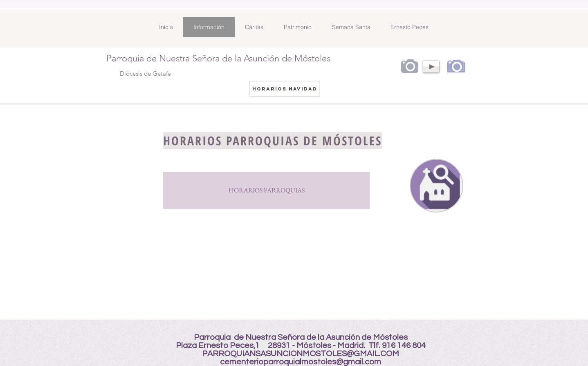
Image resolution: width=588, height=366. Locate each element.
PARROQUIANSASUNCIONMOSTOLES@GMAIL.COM (301, 354)
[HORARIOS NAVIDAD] (285, 89)
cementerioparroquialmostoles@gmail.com (301, 362)
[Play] (431, 67)
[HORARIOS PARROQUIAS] (266, 190)
